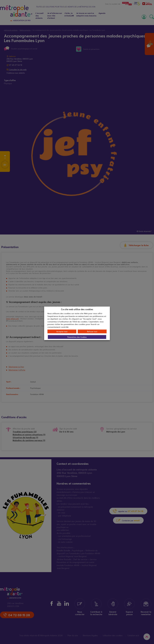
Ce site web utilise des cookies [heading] (77, 309)
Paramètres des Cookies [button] (77, 337)
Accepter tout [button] (62, 331)
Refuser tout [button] (92, 331)
